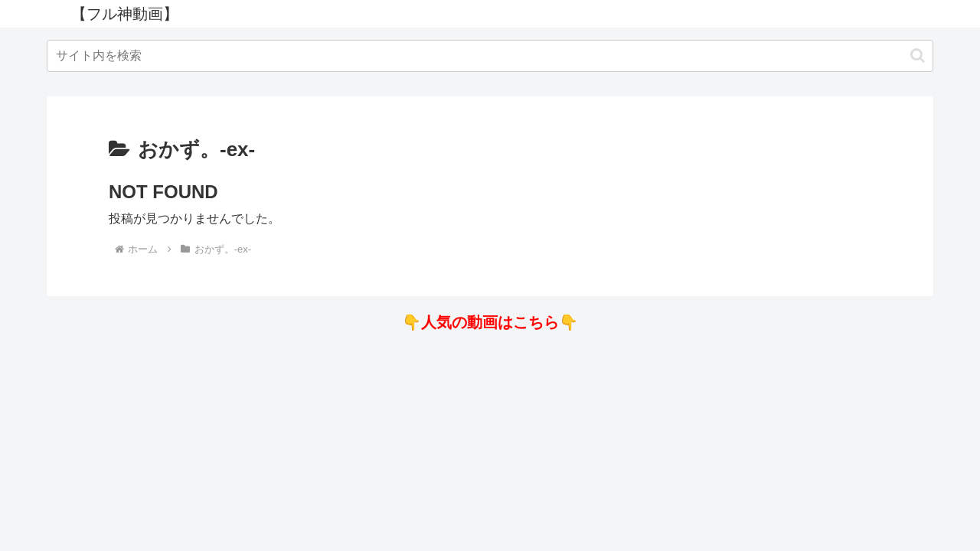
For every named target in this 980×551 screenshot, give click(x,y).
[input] (490, 56)
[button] (918, 55)
